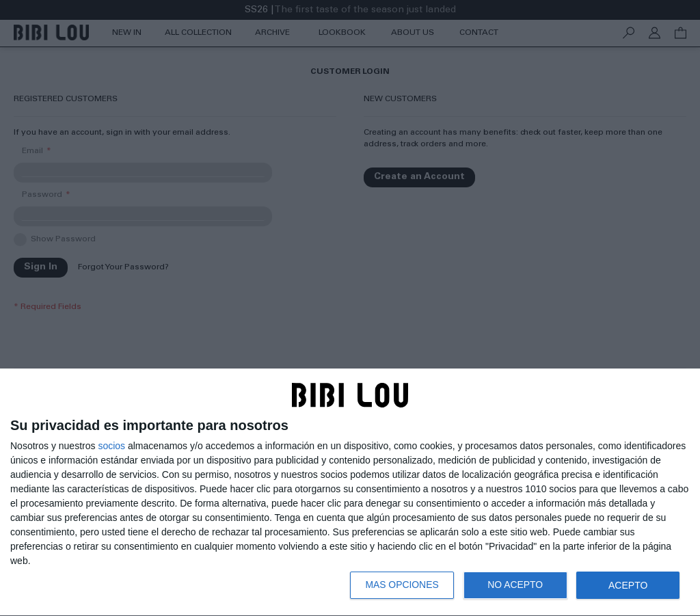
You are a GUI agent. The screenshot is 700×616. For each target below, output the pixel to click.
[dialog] (350, 493)
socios (111, 446)
